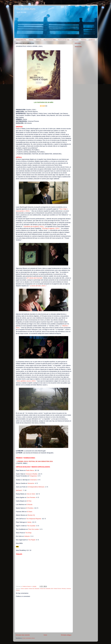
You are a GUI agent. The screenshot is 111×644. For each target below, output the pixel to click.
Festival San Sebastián (34, 589)
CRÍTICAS (39, 40)
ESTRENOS (92, 40)
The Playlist (32, 540)
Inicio (45, 635)
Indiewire (27, 536)
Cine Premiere (31, 497)
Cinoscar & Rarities (32, 474)
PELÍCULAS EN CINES (50, 40)
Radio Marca (30, 470)
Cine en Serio (31, 494)
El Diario (30, 512)
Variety (29, 522)
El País (29, 501)
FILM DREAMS (26, 9)
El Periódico (30, 508)
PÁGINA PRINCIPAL (21, 40)
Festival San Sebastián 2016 (46, 589)
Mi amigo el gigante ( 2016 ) (51, 228)
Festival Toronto (57, 589)
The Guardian (31, 526)
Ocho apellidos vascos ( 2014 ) (26, 381)
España (26, 589)
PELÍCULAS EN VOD (64, 40)
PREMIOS (84, 40)
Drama (22, 589)
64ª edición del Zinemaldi (34, 278)
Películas (64, 589)
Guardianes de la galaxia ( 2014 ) (34, 226)
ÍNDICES (31, 40)
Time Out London (34, 529)
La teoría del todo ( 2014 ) (38, 286)
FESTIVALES (75, 40)
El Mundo (29, 505)
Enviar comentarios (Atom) (29, 638)
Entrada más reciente (23, 635)
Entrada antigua (66, 635)
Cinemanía (33, 480)
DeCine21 (19, 490)
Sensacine (31, 483)
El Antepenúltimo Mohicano (36, 487)
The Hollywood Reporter (34, 519)
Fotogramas (33, 476)
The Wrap (28, 533)
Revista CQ (31, 515)
